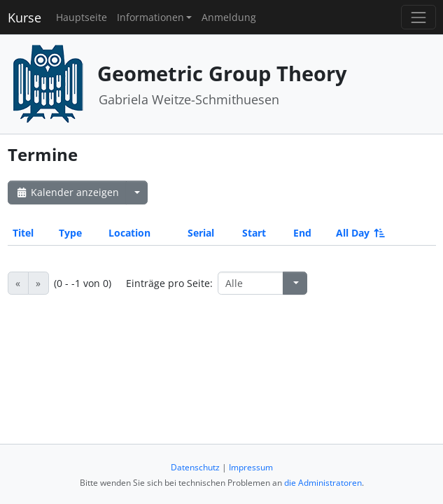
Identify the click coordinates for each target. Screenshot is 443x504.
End (302, 233)
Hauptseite (82, 17)
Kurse (24, 17)
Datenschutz (195, 467)
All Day (359, 233)
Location (129, 233)
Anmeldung (229, 17)
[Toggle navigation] (418, 17)
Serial (201, 233)
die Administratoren (323, 483)
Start (254, 233)
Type (70, 233)
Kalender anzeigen (67, 192)
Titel (23, 233)
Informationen (150, 17)
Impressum (251, 467)
